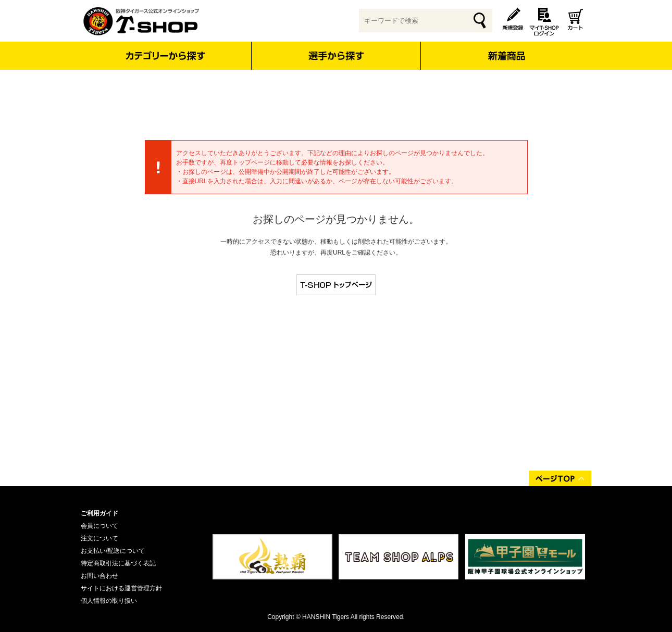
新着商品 (506, 49)
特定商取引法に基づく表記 (118, 563)
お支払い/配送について (113, 551)
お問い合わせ (99, 576)
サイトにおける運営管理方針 (121, 588)
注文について (99, 538)
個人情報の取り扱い (109, 601)
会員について (99, 526)
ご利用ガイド (99, 513)
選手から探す (336, 56)
